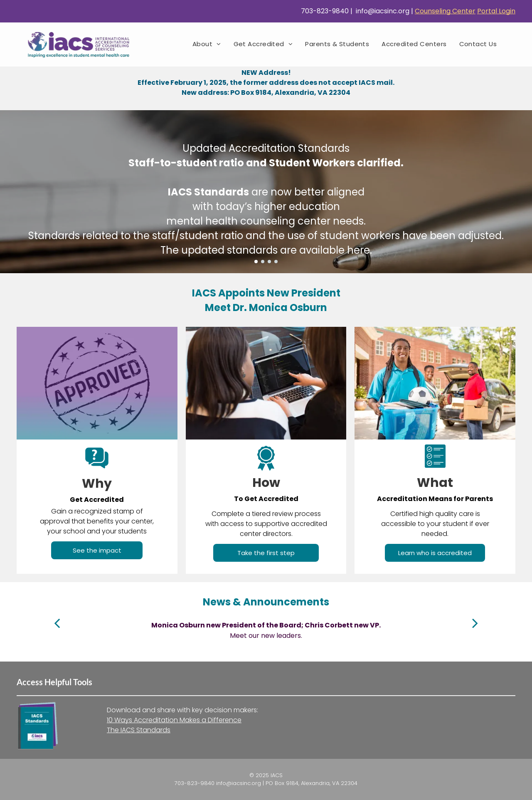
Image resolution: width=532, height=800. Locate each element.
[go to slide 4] (276, 262)
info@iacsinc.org (382, 11)
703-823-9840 (324, 11)
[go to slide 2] (263, 262)
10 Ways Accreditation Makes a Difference (174, 720)
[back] (57, 623)
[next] (475, 623)
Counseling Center (445, 11)
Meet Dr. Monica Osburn (266, 307)
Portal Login (496, 11)
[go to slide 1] (256, 262)
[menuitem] (207, 44)
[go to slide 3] (269, 262)
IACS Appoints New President (266, 293)
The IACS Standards (139, 730)
